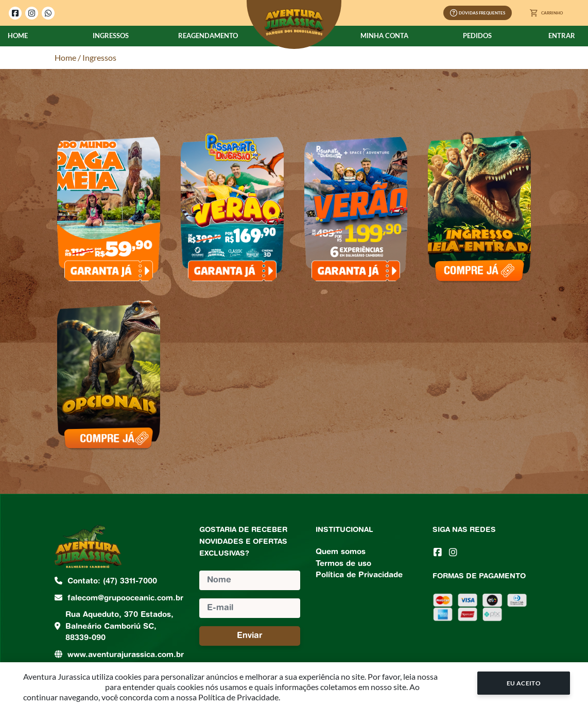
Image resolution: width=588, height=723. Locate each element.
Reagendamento (208, 36)
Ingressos (111, 36)
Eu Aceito (524, 683)
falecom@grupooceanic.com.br (125, 599)
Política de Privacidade (359, 575)
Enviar (250, 636)
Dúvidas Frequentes (478, 13)
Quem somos (341, 552)
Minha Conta (384, 36)
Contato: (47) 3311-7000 (112, 582)
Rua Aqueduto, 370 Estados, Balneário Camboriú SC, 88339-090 (119, 627)
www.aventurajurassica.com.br (126, 655)
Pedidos (477, 36)
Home (18, 36)
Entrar (562, 36)
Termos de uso (343, 564)
